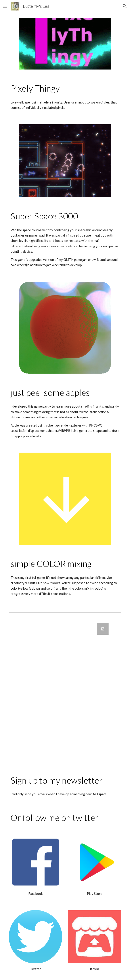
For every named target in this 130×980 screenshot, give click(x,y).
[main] (65, 88)
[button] (5, 6)
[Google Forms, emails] (65, 692)
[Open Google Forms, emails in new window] (103, 629)
